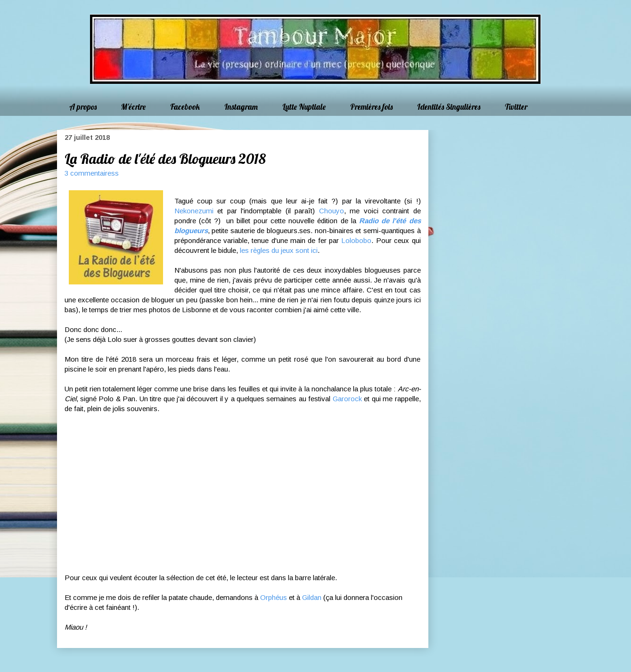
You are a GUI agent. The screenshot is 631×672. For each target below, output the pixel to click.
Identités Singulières (449, 107)
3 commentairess (92, 173)
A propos (83, 107)
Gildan (312, 597)
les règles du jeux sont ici (279, 250)
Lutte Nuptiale (304, 107)
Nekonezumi (194, 211)
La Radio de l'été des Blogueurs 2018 (165, 159)
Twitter (516, 107)
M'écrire (133, 107)
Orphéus (274, 597)
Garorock (347, 399)
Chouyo (332, 211)
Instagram (241, 107)
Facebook (185, 107)
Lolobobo (356, 240)
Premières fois (371, 107)
